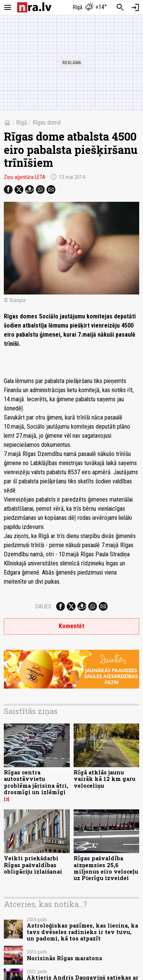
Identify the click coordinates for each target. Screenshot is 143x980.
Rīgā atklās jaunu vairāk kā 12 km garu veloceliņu (104, 779)
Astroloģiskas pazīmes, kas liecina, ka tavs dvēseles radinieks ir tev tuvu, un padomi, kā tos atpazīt (82, 932)
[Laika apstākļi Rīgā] (90, 8)
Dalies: (44, 606)
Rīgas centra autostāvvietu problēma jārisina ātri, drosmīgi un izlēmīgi (36, 782)
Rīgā (22, 123)
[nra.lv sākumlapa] (34, 7)
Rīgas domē (47, 123)
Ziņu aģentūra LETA (25, 177)
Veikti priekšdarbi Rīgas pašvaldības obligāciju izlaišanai (33, 865)
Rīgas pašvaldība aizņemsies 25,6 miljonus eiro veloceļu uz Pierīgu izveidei (106, 868)
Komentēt (71, 626)
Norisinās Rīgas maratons (64, 958)
